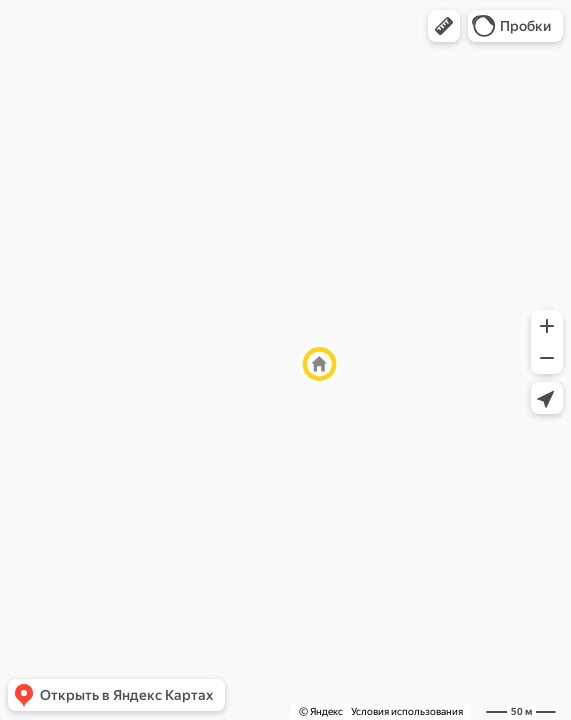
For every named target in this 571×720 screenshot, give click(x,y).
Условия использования (407, 711)
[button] (444, 26)
